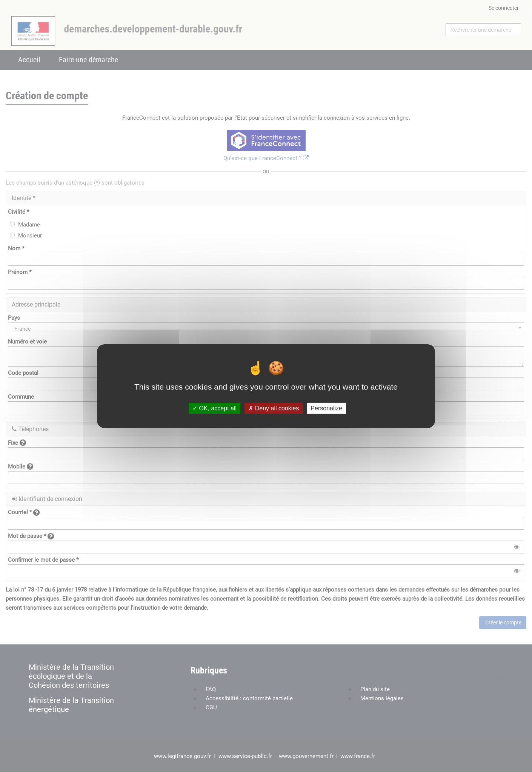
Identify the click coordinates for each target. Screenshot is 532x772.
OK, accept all (214, 408)
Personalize (326, 408)
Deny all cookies (274, 408)
